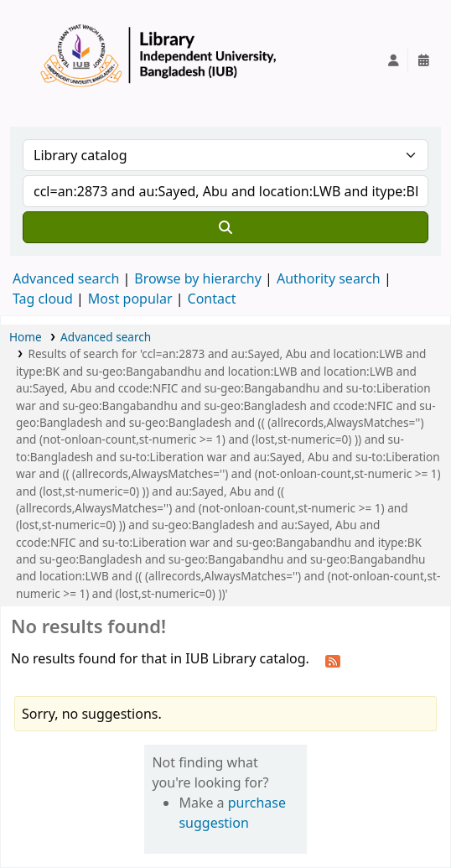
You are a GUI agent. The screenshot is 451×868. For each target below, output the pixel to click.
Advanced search (66, 278)
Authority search (329, 278)
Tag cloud (43, 299)
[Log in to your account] (393, 60)
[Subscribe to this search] (333, 660)
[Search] (225, 227)
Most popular (130, 299)
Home (26, 337)
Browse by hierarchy (198, 278)
